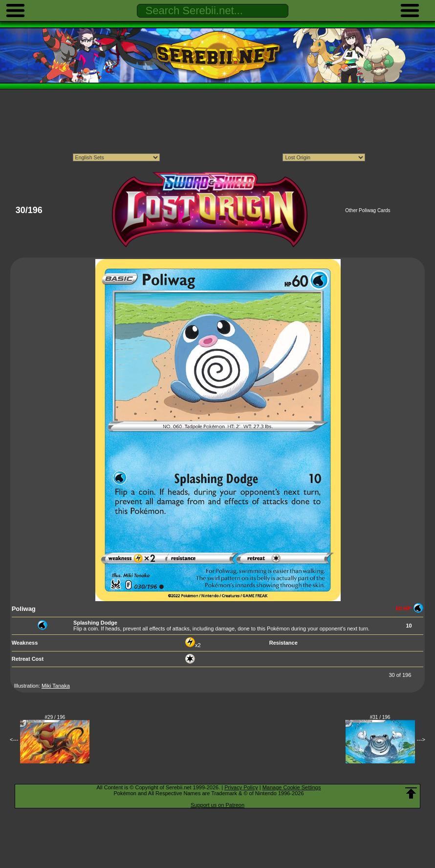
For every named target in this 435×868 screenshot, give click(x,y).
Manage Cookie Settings (292, 787)
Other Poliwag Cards (368, 210)
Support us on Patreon (217, 805)
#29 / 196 (55, 717)
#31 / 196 (380, 717)
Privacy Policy (241, 787)
